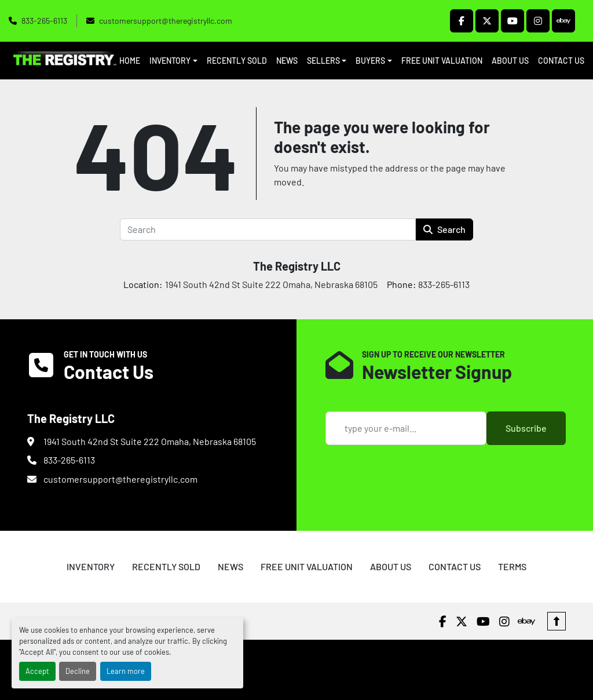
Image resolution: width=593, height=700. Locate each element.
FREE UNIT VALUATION (442, 61)
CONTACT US (561, 61)
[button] (173, 61)
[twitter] (487, 21)
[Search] (268, 229)
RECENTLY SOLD (237, 61)
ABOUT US (510, 61)
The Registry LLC (297, 266)
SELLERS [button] (323, 61)
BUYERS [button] (370, 61)
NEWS (287, 61)
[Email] (406, 428)
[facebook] (462, 21)
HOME (130, 61)
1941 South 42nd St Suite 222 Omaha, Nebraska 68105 (150, 441)
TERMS (512, 566)
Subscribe (526, 428)
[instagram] (538, 21)
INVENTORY (170, 61)
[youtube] (513, 21)
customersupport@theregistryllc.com (166, 21)
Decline (78, 671)
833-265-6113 (44, 21)
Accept (37, 671)
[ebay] (563, 21)
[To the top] (557, 621)
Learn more (126, 671)
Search (444, 229)
